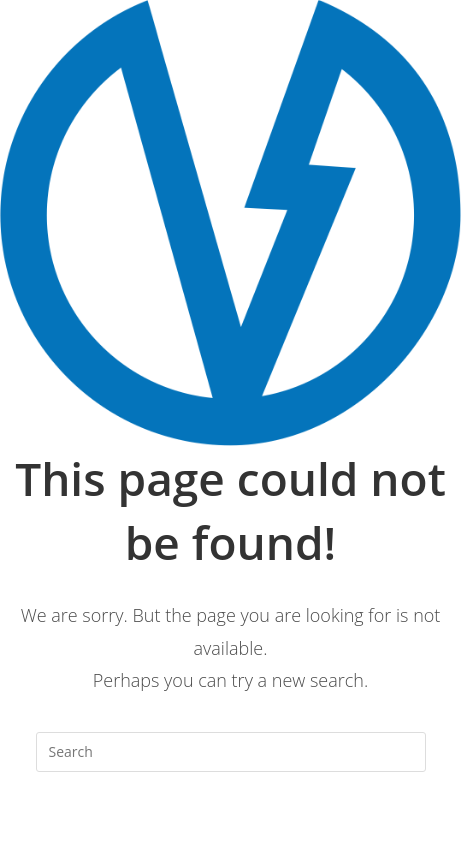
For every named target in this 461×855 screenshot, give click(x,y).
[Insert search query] (231, 752)
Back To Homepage (230, 833)
